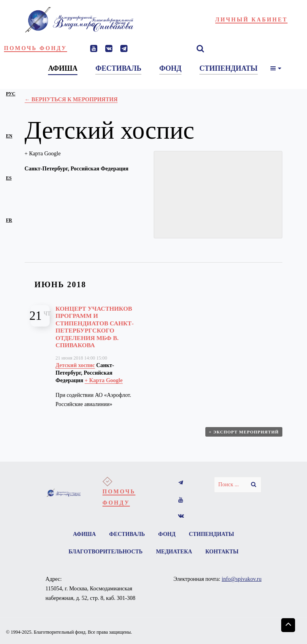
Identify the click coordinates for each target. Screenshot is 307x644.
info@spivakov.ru (241, 579)
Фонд (167, 534)
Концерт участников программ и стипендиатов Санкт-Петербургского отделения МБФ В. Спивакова (95, 327)
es (9, 178)
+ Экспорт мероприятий (244, 432)
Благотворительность (105, 552)
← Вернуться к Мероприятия (71, 100)
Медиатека (174, 552)
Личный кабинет (252, 20)
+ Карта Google (43, 154)
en (9, 136)
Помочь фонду (36, 48)
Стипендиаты (211, 534)
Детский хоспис (75, 365)
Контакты (222, 552)
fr (9, 220)
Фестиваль (127, 534)
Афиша (85, 534)
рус (11, 94)
